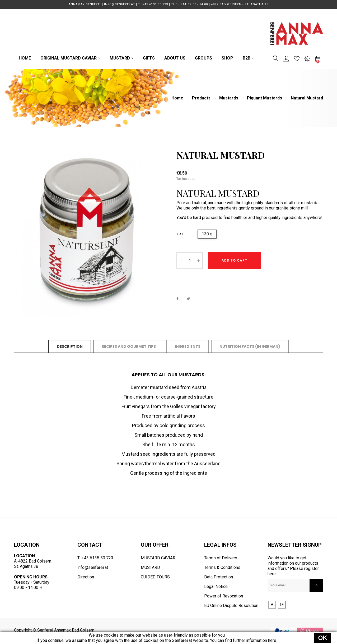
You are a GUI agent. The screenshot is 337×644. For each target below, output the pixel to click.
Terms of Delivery (221, 558)
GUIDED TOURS (155, 577)
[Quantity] (190, 261)
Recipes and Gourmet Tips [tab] (129, 346)
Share (180, 298)
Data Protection (219, 577)
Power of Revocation (224, 596)
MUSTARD (150, 567)
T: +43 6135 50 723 (95, 558)
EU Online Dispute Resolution (231, 606)
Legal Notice (216, 586)
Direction (86, 577)
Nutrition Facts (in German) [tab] (250, 346)
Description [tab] (70, 346)
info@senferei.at (93, 567)
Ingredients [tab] (188, 346)
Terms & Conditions (222, 567)
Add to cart (234, 260)
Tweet (191, 298)
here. (273, 640)
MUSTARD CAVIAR (158, 558)
